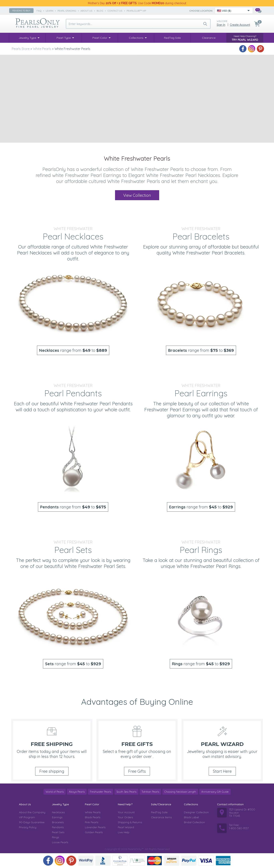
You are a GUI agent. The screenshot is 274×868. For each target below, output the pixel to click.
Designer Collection (196, 812)
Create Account (240, 25)
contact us (115, 11)
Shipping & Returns (130, 822)
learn (50, 11)
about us (86, 11)
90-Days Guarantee (32, 822)
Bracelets (58, 822)
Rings (55, 837)
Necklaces (58, 812)
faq (39, 11)
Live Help (124, 832)
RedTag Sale (159, 812)
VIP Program (27, 817)
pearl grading (67, 11)
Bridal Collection (194, 822)
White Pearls (93, 812)
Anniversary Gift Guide (215, 792)
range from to (73, 350)
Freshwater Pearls (101, 792)
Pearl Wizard (126, 827)
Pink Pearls (92, 822)
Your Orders (125, 817)
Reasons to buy (21, 11)
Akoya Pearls (77, 792)
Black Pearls (93, 817)
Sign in (221, 25)
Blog (100, 11)
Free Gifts (137, 771)
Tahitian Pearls (150, 792)
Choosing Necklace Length (180, 792)
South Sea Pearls (126, 792)
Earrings (57, 817)
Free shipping (52, 771)
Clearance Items (161, 817)
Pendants (58, 827)
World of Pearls (55, 792)
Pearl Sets (58, 832)
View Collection (137, 195)
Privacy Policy (28, 827)
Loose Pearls (60, 842)
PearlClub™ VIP (136, 11)
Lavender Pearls (95, 827)
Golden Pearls (94, 832)
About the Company (32, 812)
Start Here (222, 771)
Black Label (191, 817)
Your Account (126, 812)
